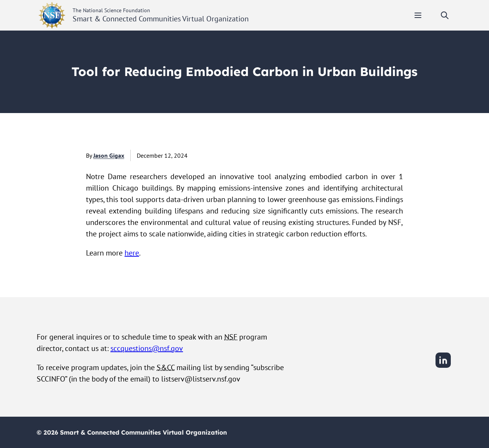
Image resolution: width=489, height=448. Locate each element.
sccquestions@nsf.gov (147, 348)
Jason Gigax (109, 155)
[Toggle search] (445, 15)
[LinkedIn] (443, 367)
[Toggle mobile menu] (418, 15)
